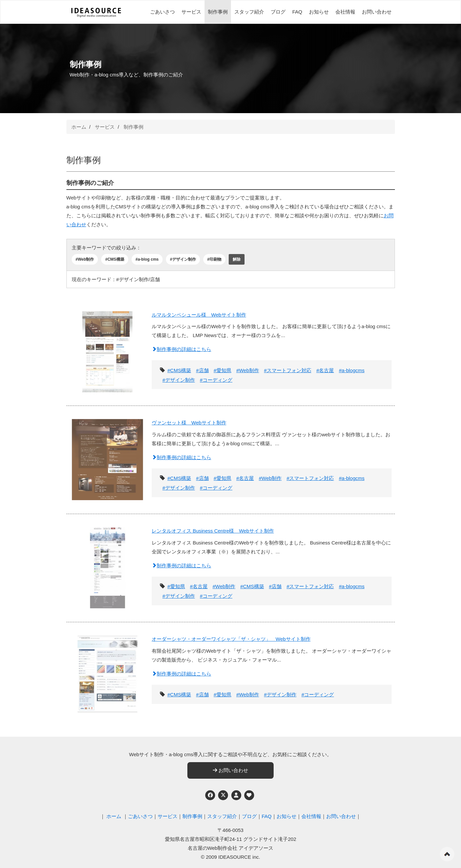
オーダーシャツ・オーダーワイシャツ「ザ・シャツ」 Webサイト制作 (231, 639)
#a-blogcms (352, 370)
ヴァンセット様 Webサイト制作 (189, 423)
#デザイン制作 (183, 259)
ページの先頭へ (447, 854)
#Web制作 (85, 259)
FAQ (297, 12)
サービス (191, 12)
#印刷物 (214, 259)
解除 (237, 259)
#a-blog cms (147, 259)
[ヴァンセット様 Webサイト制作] (108, 456)
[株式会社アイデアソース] (96, 13)
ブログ (278, 12)
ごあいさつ (162, 12)
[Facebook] (210, 795)
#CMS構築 (115, 259)
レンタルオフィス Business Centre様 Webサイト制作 (213, 531)
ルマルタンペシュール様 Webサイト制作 (199, 315)
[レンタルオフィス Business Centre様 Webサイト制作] (108, 564)
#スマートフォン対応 (288, 370)
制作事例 (218, 12)
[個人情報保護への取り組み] (236, 795)
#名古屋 (325, 370)
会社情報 (345, 12)
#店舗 (202, 370)
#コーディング (216, 380)
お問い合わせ (377, 12)
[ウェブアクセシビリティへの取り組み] (249, 795)
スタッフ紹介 (249, 12)
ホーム (79, 127)
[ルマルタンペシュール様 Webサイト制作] (108, 348)
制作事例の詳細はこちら (181, 349)
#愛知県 (223, 370)
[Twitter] (223, 795)
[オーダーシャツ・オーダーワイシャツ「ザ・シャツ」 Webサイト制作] (108, 673)
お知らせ (319, 12)
